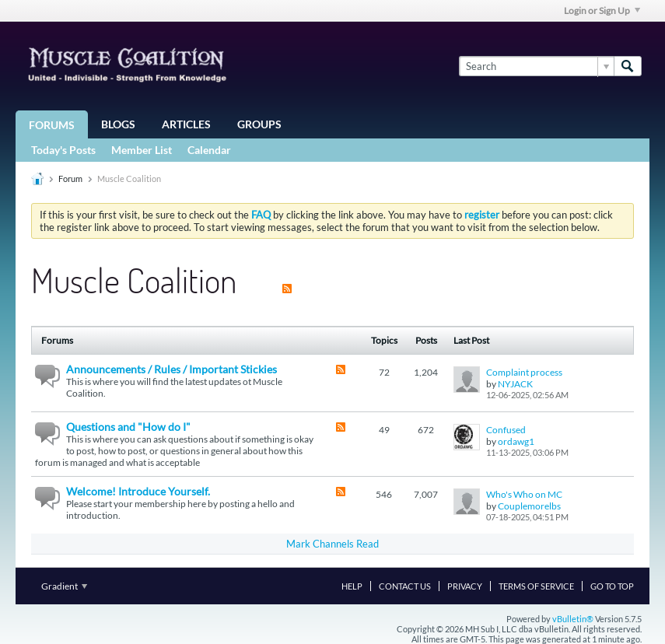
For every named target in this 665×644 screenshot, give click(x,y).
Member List (142, 150)
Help (352, 586)
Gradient (64, 586)
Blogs (118, 124)
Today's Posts (63, 150)
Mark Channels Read (332, 544)
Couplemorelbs (529, 506)
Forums (52, 125)
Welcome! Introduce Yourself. (138, 491)
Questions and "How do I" (128, 427)
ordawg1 (516, 441)
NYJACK (515, 384)
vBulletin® (573, 619)
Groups (259, 124)
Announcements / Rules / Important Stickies (171, 369)
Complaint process (524, 372)
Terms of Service (536, 586)
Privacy (465, 586)
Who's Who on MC (524, 494)
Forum (70, 178)
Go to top (612, 586)
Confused (506, 430)
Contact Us (405, 586)
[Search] (536, 66)
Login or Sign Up (602, 10)
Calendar (209, 150)
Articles (186, 124)
